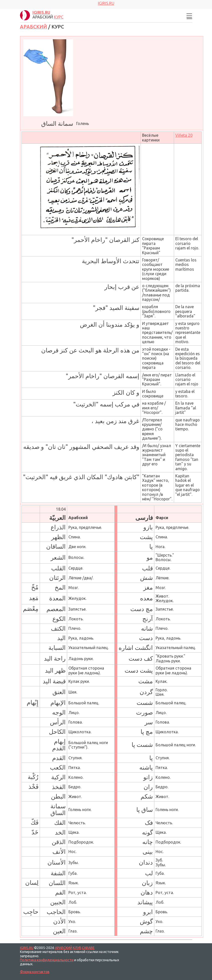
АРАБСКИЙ (33, 27)
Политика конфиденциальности (47, 960)
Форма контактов (35, 972)
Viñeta (184, 135)
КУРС (59, 17)
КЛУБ (77, 948)
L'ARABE (88, 948)
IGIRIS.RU (27, 948)
